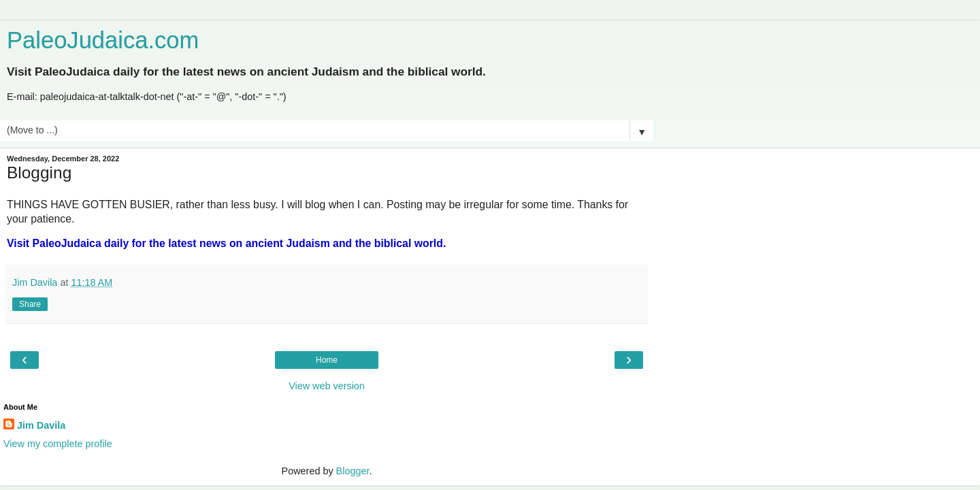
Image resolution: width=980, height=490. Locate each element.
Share (30, 304)
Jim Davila (41, 425)
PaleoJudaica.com (103, 40)
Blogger (353, 471)
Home (327, 360)
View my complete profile (58, 444)
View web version (327, 386)
